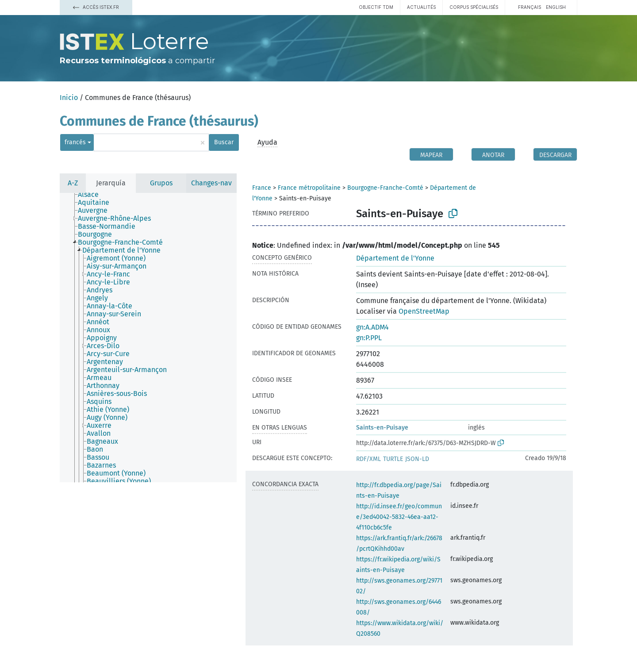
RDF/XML (368, 459)
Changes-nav (211, 183)
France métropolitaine (309, 188)
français (530, 7)
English (556, 7)
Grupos (161, 183)
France (262, 188)
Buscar (224, 142)
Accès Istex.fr (96, 7)
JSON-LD (417, 459)
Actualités (421, 7)
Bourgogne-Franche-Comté (385, 188)
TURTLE (393, 459)
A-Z (73, 183)
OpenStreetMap (424, 311)
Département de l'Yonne (395, 258)
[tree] (148, 338)
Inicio (69, 98)
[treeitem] (92, 195)
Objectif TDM (376, 7)
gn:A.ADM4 (372, 327)
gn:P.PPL (369, 338)
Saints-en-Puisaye (382, 428)
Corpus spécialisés (474, 7)
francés (75, 142)
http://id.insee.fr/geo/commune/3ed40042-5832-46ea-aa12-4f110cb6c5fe (399, 517)
